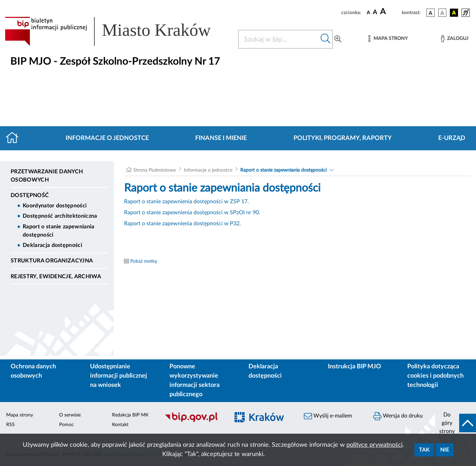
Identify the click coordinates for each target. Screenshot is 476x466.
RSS (10, 425)
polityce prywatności (374, 445)
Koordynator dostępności (55, 206)
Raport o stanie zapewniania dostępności (59, 231)
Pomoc (67, 425)
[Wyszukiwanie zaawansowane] (338, 39)
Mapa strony (20, 415)
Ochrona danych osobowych (33, 371)
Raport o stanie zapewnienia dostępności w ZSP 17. (186, 202)
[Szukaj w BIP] (279, 39)
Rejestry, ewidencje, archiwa (56, 277)
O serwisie (70, 415)
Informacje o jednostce (107, 138)
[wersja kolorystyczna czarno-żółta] (454, 13)
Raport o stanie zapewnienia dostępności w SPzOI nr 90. (192, 213)
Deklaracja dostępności (52, 245)
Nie (445, 450)
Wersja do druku (398, 416)
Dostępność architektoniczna (60, 216)
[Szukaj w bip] (326, 39)
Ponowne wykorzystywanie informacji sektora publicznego (195, 381)
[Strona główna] (15, 138)
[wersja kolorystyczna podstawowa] (431, 13)
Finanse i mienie (221, 138)
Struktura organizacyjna (52, 261)
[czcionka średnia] (375, 13)
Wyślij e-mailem (328, 416)
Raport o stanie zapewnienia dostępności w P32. (182, 224)
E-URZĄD (452, 138)
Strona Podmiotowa (154, 170)
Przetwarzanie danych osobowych (47, 176)
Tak (424, 450)
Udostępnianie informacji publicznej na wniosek (119, 376)
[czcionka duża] (390, 12)
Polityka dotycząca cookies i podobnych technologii (435, 376)
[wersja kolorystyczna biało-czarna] (442, 13)
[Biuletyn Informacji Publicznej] (193, 421)
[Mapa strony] (388, 39)
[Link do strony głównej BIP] (117, 31)
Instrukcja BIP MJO (355, 367)
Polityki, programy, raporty (343, 138)
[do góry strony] (456, 423)
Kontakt (120, 425)
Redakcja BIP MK (130, 415)
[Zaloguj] (455, 39)
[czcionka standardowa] (368, 12)
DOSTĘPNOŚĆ (30, 195)
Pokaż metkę (144, 261)
